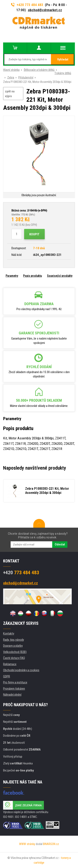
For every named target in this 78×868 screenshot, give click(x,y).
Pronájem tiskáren (14, 689)
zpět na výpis (10, 94)
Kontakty (9, 633)
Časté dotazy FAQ (14, 658)
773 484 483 (21, 573)
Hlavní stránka (11, 70)
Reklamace (10, 664)
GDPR (7, 676)
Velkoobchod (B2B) (15, 652)
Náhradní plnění (12, 695)
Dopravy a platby (13, 646)
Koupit (34, 234)
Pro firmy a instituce (15, 682)
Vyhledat (63, 59)
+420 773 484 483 (27, 5)
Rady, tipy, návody (14, 640)
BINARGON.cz (51, 844)
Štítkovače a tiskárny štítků (39, 70)
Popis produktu (32, 276)
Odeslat (60, 544)
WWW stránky (27, 844)
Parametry (12, 276)
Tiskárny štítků (63, 73)
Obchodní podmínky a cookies (21, 670)
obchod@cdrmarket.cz (45, 10)
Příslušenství (26, 77)
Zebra (11, 77)
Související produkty (60, 276)
